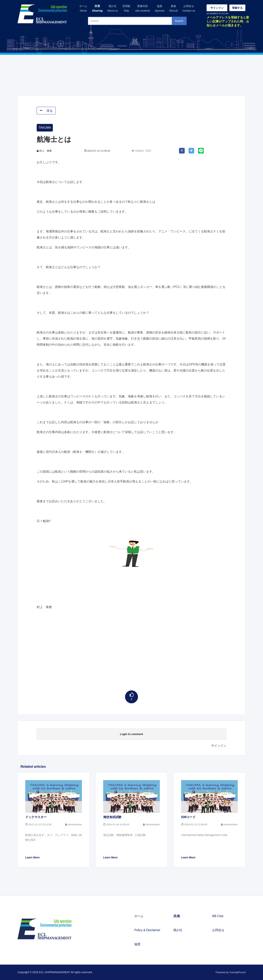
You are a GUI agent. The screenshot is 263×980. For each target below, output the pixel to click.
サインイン (217, 8)
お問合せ (189, 9)
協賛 (160, 9)
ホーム (83, 9)
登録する (237, 8)
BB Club (218, 916)
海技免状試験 (112, 817)
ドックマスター (36, 817)
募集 (173, 9)
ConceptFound (237, 972)
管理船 (126, 9)
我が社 (112, 9)
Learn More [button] (32, 857)
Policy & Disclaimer (147, 930)
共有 (97, 9)
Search (179, 21)
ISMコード (188, 817)
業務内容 (142, 9)
